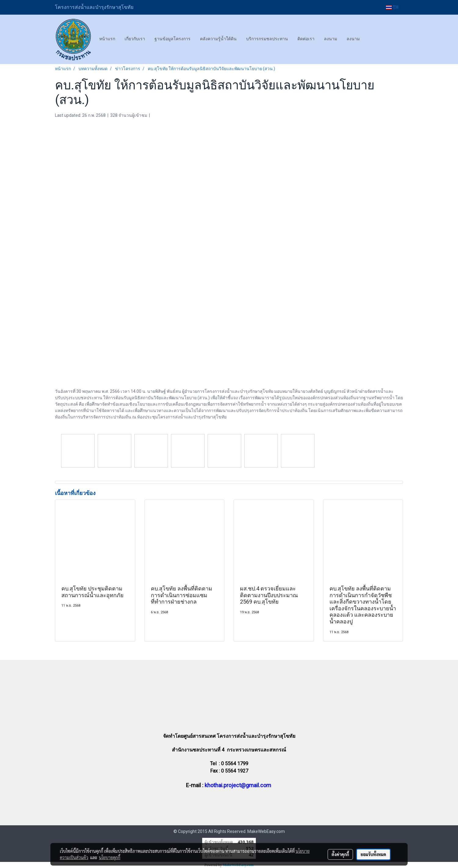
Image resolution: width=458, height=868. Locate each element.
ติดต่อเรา (306, 39)
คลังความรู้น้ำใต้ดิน (218, 39)
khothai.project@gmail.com (238, 785)
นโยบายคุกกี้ (110, 857)
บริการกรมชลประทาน (267, 39)
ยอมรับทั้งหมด (373, 854)
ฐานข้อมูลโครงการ (173, 39)
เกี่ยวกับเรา (135, 39)
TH (392, 7)
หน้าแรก (107, 39)
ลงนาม (331, 39)
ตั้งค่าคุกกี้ (340, 854)
